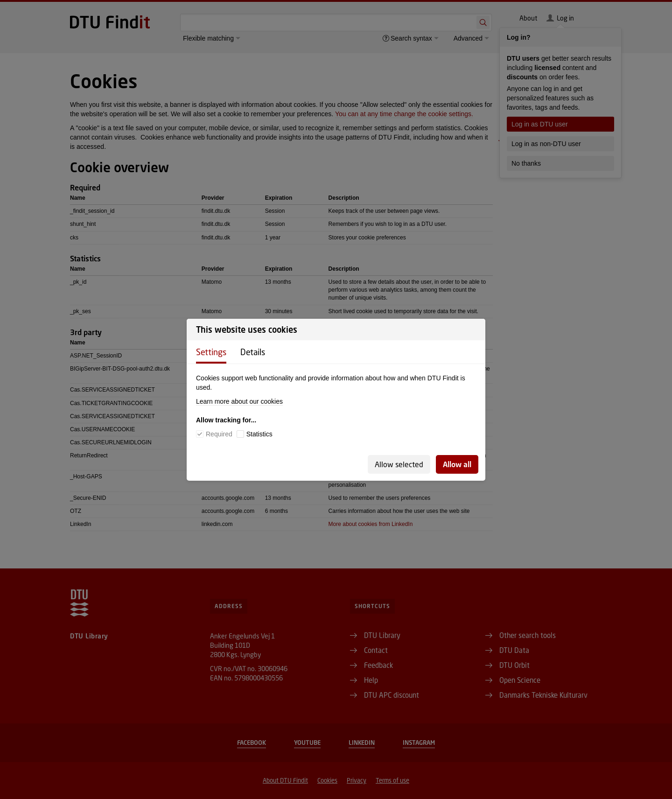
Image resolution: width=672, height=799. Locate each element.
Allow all (457, 464)
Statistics (259, 434)
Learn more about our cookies (239, 401)
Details (253, 352)
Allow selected (399, 464)
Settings (211, 352)
